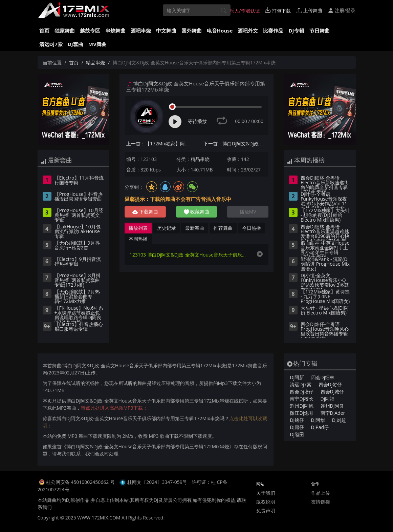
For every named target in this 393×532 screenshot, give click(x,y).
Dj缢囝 (297, 434)
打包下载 (278, 11)
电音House (220, 30)
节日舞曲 (320, 30)
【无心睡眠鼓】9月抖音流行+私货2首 (77, 246)
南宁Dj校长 (302, 399)
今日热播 (252, 228)
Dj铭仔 (297, 420)
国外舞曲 (192, 30)
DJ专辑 (296, 30)
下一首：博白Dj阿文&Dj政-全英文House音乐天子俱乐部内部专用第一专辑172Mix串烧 (236, 144)
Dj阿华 (318, 420)
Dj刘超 (339, 420)
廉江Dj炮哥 (302, 413)
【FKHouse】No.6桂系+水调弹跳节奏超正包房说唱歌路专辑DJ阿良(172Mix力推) (79, 314)
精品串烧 (95, 63)
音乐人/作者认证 (239, 11)
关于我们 (266, 493)
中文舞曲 (166, 30)
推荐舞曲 (223, 228)
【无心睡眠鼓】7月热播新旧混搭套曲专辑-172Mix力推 (77, 297)
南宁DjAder (333, 413)
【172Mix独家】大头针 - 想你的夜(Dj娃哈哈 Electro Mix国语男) (325, 216)
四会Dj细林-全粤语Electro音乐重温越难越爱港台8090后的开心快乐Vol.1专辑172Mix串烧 (325, 232)
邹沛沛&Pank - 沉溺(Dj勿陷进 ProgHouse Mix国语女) (325, 264)
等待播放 (197, 121)
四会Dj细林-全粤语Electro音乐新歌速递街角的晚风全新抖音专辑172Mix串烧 (325, 184)
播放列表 (138, 228)
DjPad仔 (320, 427)
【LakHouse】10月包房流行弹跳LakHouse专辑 (78, 232)
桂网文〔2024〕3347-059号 (157, 482)
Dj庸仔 (297, 427)
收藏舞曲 (197, 212)
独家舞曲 (65, 30)
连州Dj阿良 (332, 406)
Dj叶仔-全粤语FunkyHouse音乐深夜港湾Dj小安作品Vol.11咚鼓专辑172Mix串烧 (324, 200)
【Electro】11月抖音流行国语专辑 (79, 181)
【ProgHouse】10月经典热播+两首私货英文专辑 (79, 216)
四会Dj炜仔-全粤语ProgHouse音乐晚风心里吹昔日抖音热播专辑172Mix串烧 (325, 330)
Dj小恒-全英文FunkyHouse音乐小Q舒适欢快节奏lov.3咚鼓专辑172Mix (325, 281)
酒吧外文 (248, 30)
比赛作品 (273, 30)
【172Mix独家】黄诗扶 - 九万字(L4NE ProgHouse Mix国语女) (325, 297)
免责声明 (266, 510)
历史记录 (167, 228)
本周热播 (138, 239)
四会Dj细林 (323, 377)
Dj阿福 (328, 399)
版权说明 (266, 502)
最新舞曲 (195, 228)
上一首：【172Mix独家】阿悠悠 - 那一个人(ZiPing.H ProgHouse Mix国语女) (159, 144)
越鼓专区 (90, 30)
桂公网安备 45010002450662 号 (81, 482)
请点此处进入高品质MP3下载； (114, 408)
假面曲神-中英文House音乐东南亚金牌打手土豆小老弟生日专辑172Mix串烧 (325, 249)
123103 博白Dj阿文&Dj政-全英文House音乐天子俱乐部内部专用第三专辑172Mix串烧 (190, 255)
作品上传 (321, 493)
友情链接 (321, 502)
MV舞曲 (97, 44)
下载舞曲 (145, 212)
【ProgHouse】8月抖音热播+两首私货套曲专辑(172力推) (78, 281)
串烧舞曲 (115, 30)
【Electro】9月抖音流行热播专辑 (78, 262)
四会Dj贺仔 (330, 384)
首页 (44, 30)
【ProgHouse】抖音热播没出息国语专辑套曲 (79, 197)
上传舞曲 (309, 10)
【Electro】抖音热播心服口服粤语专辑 (79, 327)
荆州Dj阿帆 (302, 406)
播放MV (248, 212)
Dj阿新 (297, 377)
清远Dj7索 (51, 44)
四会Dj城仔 (332, 392)
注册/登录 (342, 10)
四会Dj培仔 (302, 392)
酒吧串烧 (141, 30)
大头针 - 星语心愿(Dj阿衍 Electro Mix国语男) (325, 311)
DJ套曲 (75, 44)
